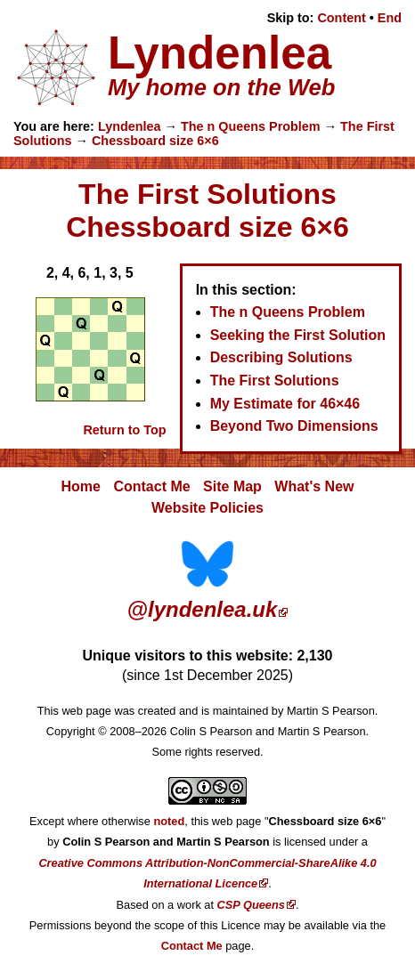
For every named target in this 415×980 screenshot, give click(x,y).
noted (169, 821)
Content (341, 18)
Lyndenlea (130, 126)
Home (81, 486)
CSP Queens (251, 905)
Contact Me (151, 486)
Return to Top (124, 430)
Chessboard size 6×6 (155, 141)
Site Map (232, 486)
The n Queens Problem (251, 126)
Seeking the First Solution (298, 335)
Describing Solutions (281, 357)
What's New (314, 486)
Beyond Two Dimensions (294, 426)
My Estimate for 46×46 (285, 404)
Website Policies (207, 508)
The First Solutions (275, 381)
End (390, 18)
